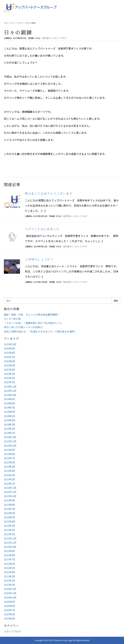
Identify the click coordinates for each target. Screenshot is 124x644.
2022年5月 (10, 517)
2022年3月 (10, 526)
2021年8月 (10, 555)
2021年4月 (10, 572)
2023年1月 (10, 483)
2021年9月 (10, 551)
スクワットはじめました (42, 229)
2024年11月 (10, 391)
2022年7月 (10, 509)
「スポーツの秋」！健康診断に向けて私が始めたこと (33, 323)
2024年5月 (10, 416)
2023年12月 (10, 437)
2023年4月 (10, 471)
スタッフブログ (17, 23)
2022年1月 (10, 534)
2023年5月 (10, 467)
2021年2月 (10, 580)
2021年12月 (10, 538)
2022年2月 (10, 530)
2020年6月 (10, 614)
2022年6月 (10, 513)
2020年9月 (10, 602)
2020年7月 (10, 610)
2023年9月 (10, 450)
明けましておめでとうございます (49, 193)
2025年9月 (10, 348)
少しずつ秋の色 (12, 319)
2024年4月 (10, 420)
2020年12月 (10, 589)
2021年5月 (10, 568)
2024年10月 (10, 395)
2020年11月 (10, 593)
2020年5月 (10, 618)
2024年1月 (10, 433)
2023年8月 (10, 454)
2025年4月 (10, 370)
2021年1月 (10, 585)
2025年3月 (10, 374)
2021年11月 (10, 543)
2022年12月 (10, 488)
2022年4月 (10, 521)
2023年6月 (10, 462)
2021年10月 (10, 547)
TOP (6, 23)
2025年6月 (10, 361)
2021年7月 (10, 559)
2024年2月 (10, 429)
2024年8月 (10, 403)
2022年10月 (10, 496)
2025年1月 (10, 382)
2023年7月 (10, 458)
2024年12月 (10, 386)
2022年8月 (10, 505)
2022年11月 (10, 492)
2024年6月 (10, 412)
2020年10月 (10, 597)
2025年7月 (10, 357)
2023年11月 (10, 441)
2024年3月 (10, 424)
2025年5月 (10, 365)
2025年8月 (10, 353)
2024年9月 (10, 399)
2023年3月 (10, 475)
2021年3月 (10, 576)
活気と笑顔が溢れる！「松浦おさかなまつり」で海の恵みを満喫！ (40, 331)
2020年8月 (10, 606)
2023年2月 (10, 479)
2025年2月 (10, 378)
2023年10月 (10, 446)
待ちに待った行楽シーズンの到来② (23, 327)
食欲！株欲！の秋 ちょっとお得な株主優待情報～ (32, 314)
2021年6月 (10, 564)
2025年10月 (10, 344)
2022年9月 (10, 500)
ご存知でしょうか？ (39, 259)
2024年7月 (10, 407)
